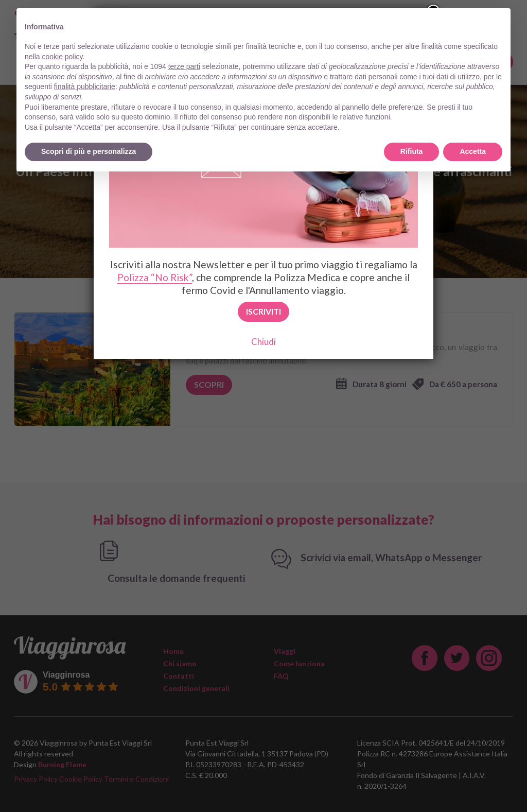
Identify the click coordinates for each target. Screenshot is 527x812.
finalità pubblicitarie (85, 87)
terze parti (184, 66)
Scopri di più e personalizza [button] (89, 151)
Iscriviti (263, 311)
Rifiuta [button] (412, 151)
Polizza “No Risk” (155, 277)
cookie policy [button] (62, 57)
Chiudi (263, 342)
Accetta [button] (473, 151)
